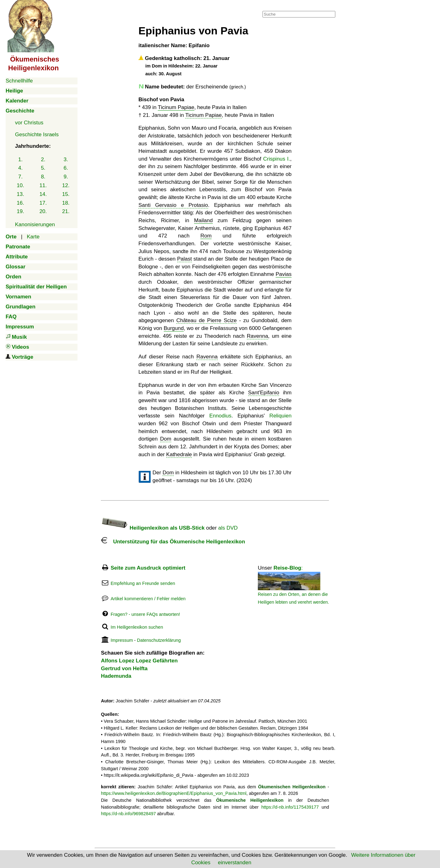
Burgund (174, 328)
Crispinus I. (277, 159)
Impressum (122, 640)
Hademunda (116, 676)
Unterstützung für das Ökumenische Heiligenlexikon (173, 542)
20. (43, 211)
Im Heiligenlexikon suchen (137, 627)
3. (66, 160)
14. (43, 194)
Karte (33, 237)
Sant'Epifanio (264, 393)
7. (20, 177)
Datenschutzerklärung (159, 640)
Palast (185, 259)
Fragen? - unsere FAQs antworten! (145, 614)
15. (66, 194)
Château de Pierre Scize (206, 320)
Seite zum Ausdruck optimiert (148, 568)
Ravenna (257, 336)
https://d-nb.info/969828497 (128, 814)
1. (20, 160)
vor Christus (29, 123)
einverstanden (235, 863)
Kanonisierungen (35, 224)
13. (21, 194)
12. (66, 185)
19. (21, 211)
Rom (206, 236)
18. (66, 203)
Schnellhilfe (19, 81)
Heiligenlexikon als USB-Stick (153, 528)
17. (43, 203)
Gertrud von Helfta (124, 668)
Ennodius (220, 416)
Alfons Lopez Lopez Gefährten (139, 661)
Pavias (284, 274)
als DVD (228, 528)
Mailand (203, 220)
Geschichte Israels (37, 135)
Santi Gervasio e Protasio (173, 205)
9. (66, 177)
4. (20, 168)
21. (66, 211)
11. (43, 185)
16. (21, 203)
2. (43, 160)
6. (66, 168)
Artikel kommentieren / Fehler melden (148, 599)
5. (43, 168)
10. (21, 185)
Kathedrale (179, 454)
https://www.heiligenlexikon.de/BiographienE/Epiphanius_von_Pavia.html (174, 793)
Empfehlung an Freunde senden (143, 583)
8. (43, 177)
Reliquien (280, 416)
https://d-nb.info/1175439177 (290, 807)
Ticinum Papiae (176, 107)
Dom (166, 439)
